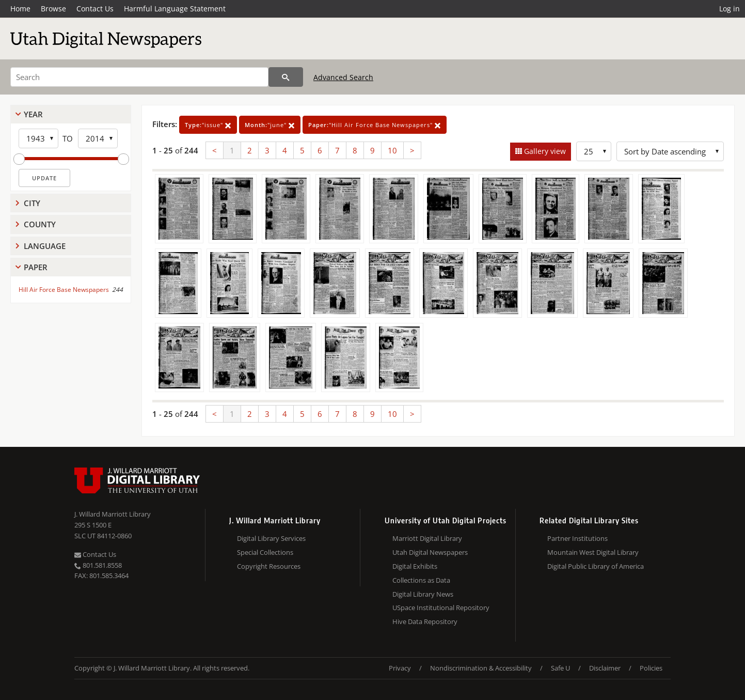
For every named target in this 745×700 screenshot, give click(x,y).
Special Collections (265, 552)
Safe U (560, 668)
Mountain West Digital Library (593, 552)
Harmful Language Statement (175, 9)
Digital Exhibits (415, 566)
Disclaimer (605, 668)
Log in (730, 9)
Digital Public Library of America (596, 566)
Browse (53, 9)
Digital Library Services (271, 538)
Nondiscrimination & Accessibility (481, 668)
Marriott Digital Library (427, 538)
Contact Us (95, 9)
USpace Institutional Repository (441, 608)
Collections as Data (421, 580)
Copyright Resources (269, 566)
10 (392, 150)
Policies (651, 668)
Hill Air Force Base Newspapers (64, 290)
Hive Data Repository (425, 621)
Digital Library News (423, 594)
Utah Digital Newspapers (430, 552)
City (32, 203)
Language (45, 246)
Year (33, 114)
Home (20, 9)
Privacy (400, 668)
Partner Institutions (577, 538)
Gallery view (544, 151)
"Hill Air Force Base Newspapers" (375, 125)
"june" (270, 125)
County (40, 224)
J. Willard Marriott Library (113, 514)
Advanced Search (343, 77)
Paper (36, 267)
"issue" (208, 125)
